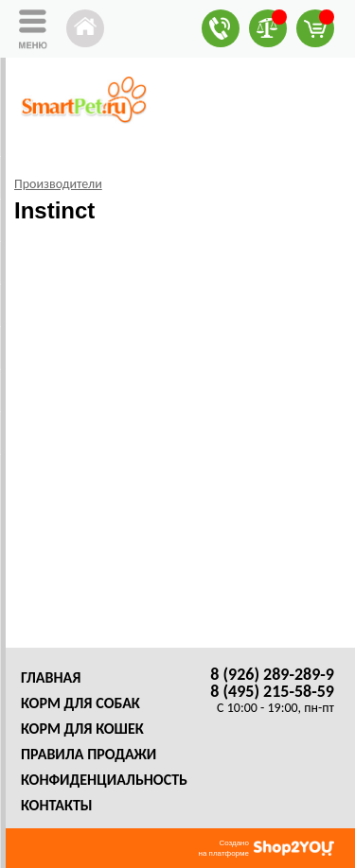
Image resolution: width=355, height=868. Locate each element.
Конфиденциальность (104, 780)
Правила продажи (89, 754)
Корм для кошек (82, 729)
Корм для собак (80, 703)
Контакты (57, 805)
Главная (51, 677)
